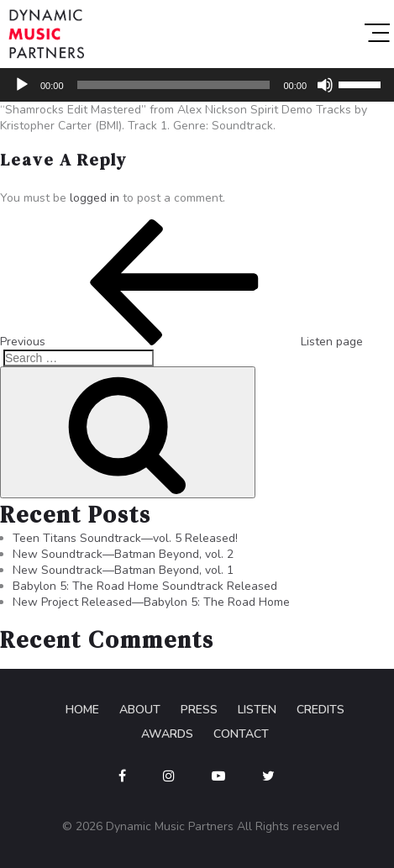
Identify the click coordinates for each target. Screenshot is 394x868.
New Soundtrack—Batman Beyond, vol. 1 (123, 570)
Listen (257, 710)
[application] (197, 85)
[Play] (22, 85)
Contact (241, 734)
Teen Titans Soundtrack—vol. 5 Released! (125, 538)
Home (82, 710)
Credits (320, 710)
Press (199, 710)
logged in (95, 198)
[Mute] (325, 85)
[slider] (174, 85)
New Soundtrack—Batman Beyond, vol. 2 (123, 554)
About (140, 710)
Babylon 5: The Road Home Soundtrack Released (145, 586)
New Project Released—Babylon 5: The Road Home (151, 602)
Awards (167, 734)
